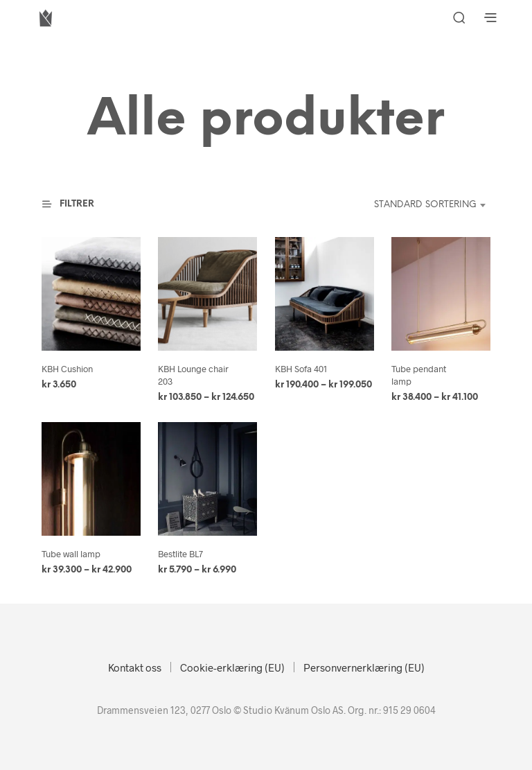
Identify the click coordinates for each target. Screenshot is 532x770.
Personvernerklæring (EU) (364, 667)
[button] (77, 204)
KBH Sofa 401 (301, 369)
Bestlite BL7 (180, 554)
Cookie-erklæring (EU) (232, 667)
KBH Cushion (67, 369)
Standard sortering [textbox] (425, 205)
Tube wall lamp (71, 554)
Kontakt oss (135, 667)
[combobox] (417, 205)
